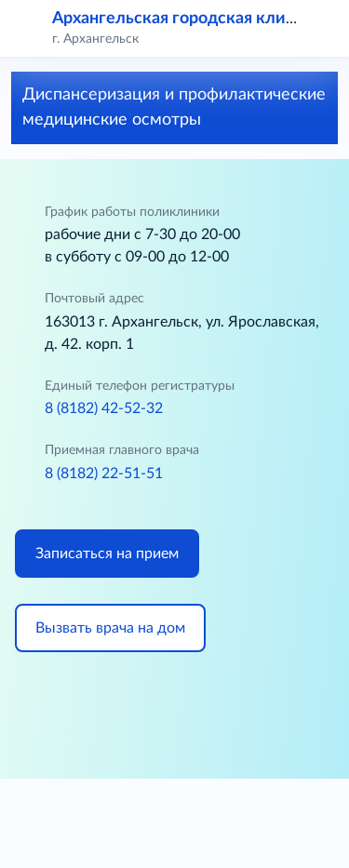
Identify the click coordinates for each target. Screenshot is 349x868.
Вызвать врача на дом (110, 628)
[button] (323, 28)
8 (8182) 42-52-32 (104, 408)
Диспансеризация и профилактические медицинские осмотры (174, 107)
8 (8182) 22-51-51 (104, 474)
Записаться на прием (107, 554)
